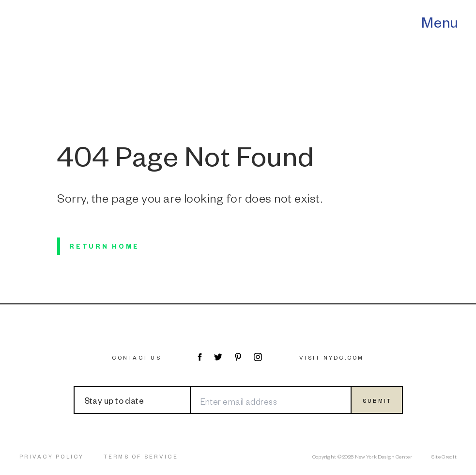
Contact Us (137, 357)
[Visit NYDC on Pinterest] (238, 357)
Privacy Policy (52, 456)
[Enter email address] (270, 400)
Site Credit (444, 456)
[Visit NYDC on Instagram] (258, 357)
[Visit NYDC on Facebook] (199, 357)
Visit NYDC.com (332, 357)
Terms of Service (141, 456)
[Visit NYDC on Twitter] (218, 357)
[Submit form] (377, 400)
